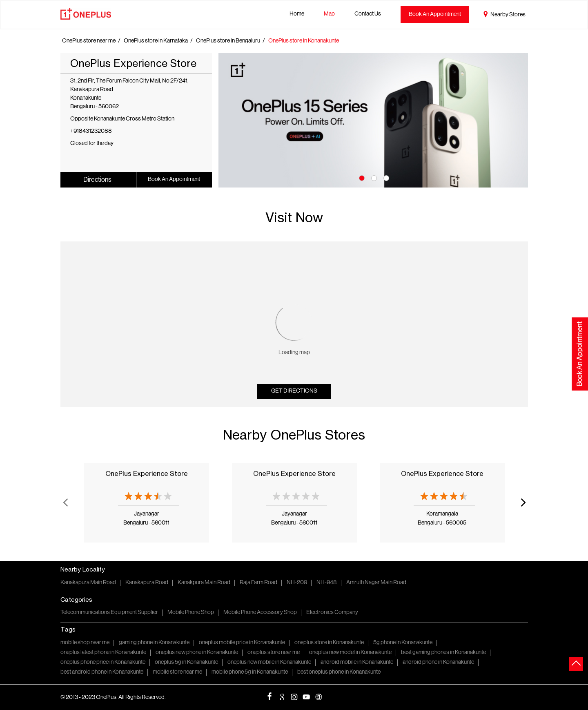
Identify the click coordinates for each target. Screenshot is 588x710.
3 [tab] (385, 177)
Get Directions (294, 391)
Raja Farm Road (258, 583)
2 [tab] (373, 177)
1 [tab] (361, 177)
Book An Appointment (435, 15)
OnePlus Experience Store (147, 473)
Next (523, 502)
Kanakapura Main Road (88, 583)
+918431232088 (91, 131)
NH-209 (297, 583)
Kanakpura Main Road (204, 583)
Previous (65, 502)
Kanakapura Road (147, 583)
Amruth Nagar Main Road (376, 583)
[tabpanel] (373, 120)
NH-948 (327, 583)
